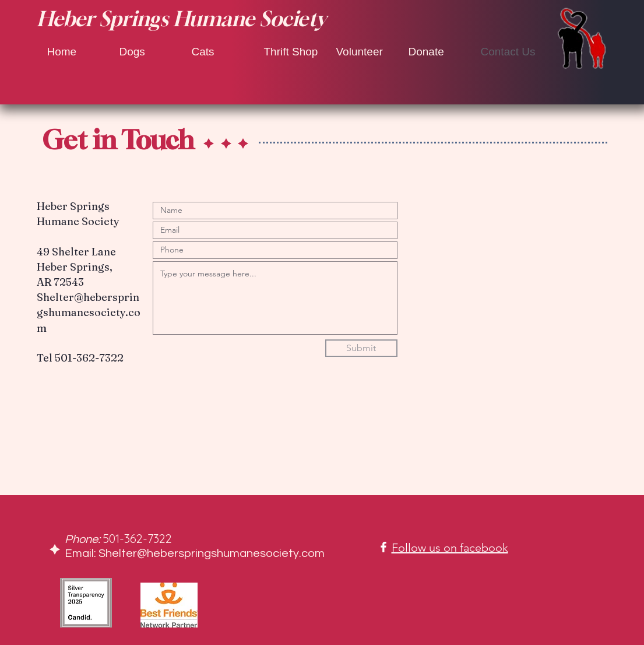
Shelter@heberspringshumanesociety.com (89, 312)
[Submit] (361, 348)
